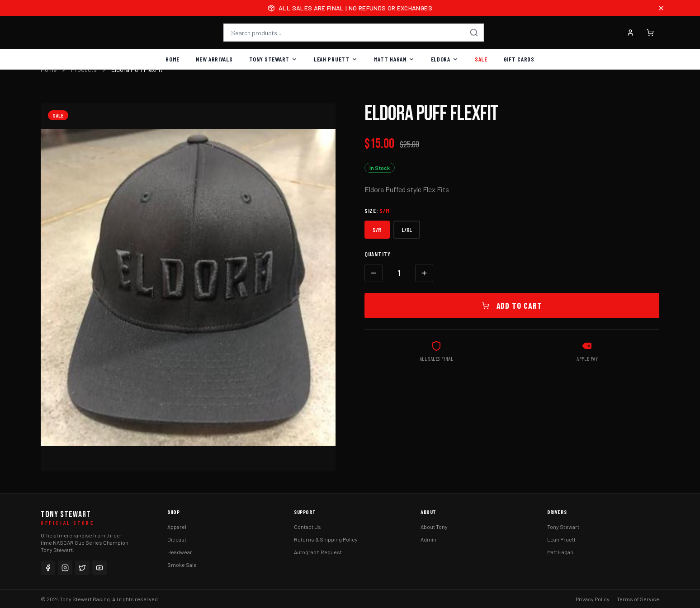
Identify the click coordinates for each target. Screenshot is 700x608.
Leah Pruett (336, 59)
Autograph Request (318, 552)
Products (84, 69)
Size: (377, 210)
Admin (428, 539)
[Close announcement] (661, 8)
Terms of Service (638, 599)
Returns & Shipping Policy (326, 539)
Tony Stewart (273, 59)
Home (173, 59)
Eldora (445, 59)
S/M (377, 229)
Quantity (378, 254)
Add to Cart (512, 306)
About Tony (434, 527)
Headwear (180, 552)
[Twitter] (82, 568)
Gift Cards (519, 59)
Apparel (177, 527)
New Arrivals (214, 59)
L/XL (407, 229)
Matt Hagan (394, 59)
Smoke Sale (182, 565)
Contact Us (307, 527)
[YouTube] (99, 568)
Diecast (177, 539)
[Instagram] (65, 568)
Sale (481, 59)
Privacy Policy (593, 599)
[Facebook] (48, 568)
